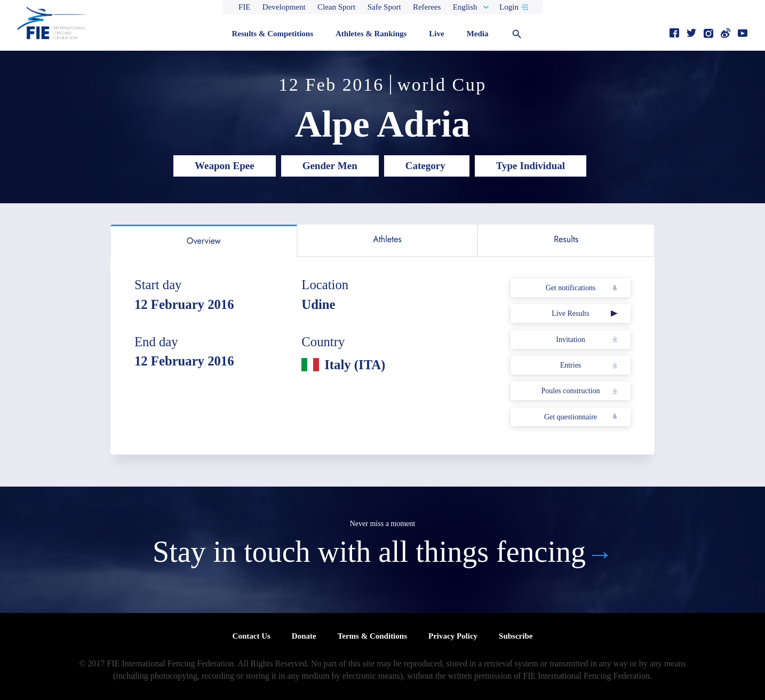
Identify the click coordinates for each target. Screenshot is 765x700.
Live (436, 34)
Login (509, 7)
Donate (304, 636)
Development (284, 7)
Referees (427, 7)
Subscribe (516, 636)
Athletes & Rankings (371, 34)
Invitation (570, 340)
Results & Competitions (272, 34)
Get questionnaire (571, 417)
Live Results (570, 313)
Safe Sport (384, 7)
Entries (571, 365)
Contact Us (252, 636)
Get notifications (571, 288)
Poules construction (570, 391)
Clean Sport (336, 7)
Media (478, 34)
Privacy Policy (453, 636)
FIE (245, 7)
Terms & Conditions (372, 636)
